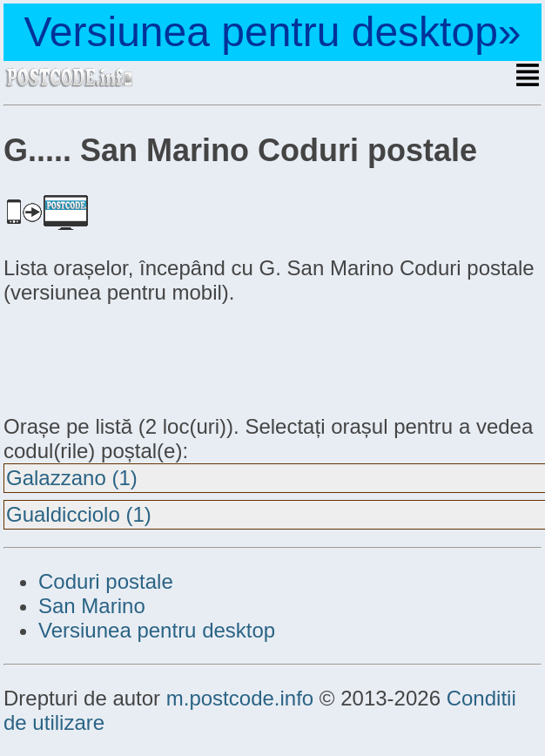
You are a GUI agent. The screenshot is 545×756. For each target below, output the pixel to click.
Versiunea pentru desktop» (272, 32)
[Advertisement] (143, 357)
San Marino (92, 606)
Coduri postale (106, 581)
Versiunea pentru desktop (157, 630)
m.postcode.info (240, 698)
